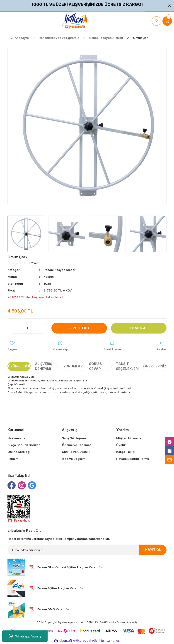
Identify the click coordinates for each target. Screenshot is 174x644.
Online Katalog (19, 452)
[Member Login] (156, 21)
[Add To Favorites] (12, 346)
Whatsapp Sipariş (25, 636)
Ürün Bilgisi (19, 366)
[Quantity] (27, 328)
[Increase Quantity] (42, 328)
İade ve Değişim (74, 459)
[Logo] (75, 21)
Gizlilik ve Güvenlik (76, 452)
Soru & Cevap (95, 366)
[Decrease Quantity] (12, 328)
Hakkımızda (16, 438)
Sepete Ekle (79, 328)
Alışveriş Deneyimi (43, 366)
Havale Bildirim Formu (133, 459)
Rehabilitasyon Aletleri (61, 270)
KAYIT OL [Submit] (153, 550)
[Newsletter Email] (87, 550)
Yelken (49, 277)
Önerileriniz (155, 366)
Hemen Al (139, 328)
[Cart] (167, 21)
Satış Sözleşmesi (75, 438)
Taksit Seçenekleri (127, 366)
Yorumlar (73, 366)
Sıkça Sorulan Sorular (24, 445)
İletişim (13, 459)
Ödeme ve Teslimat (76, 445)
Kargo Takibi (126, 452)
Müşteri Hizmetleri (130, 438)
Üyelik (121, 445)
